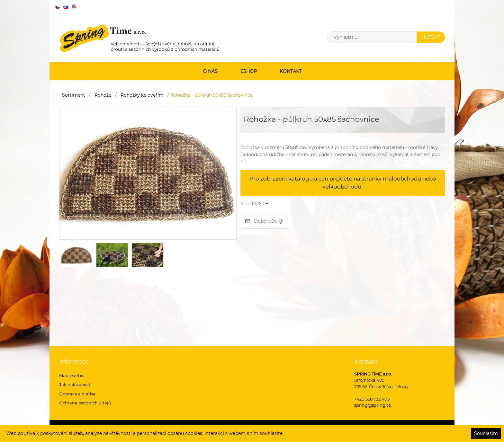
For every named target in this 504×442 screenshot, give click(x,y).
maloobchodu (402, 179)
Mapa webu (72, 376)
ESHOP (249, 71)
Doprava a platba (77, 394)
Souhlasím (486, 433)
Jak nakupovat (75, 385)
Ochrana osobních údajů (85, 403)
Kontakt (291, 71)
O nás (210, 71)
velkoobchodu (342, 187)
